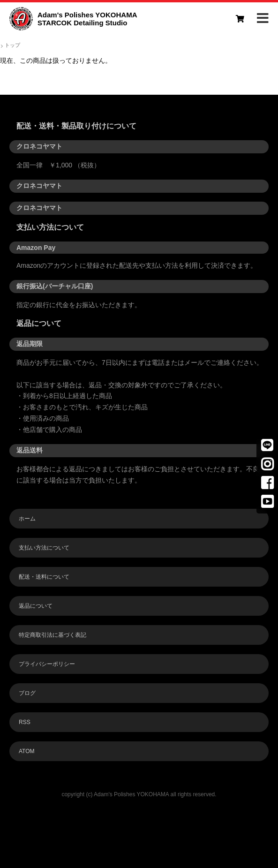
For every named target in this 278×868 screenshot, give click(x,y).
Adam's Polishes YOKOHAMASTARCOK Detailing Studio (87, 19)
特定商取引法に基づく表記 (53, 635)
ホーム (27, 519)
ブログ (27, 693)
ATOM (27, 751)
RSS (25, 722)
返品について (36, 606)
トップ (12, 45)
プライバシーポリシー (47, 664)
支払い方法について (44, 548)
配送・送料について (44, 577)
